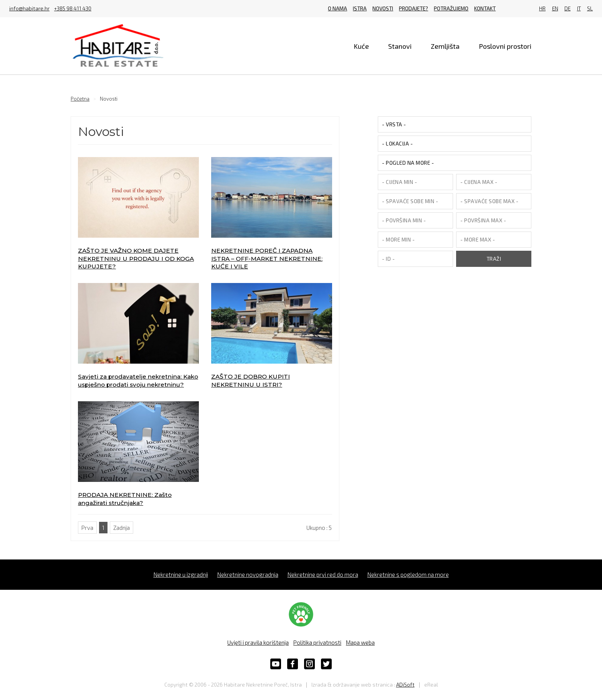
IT (579, 9)
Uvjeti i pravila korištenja (258, 642)
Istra (360, 8)
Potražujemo (451, 8)
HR (542, 9)
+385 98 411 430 (73, 9)
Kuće (361, 46)
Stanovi (400, 46)
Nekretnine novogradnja (248, 574)
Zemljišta (445, 46)
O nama (337, 8)
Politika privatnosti (317, 642)
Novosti (383, 8)
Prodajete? (413, 8)
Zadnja (122, 528)
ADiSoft (405, 685)
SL (590, 9)
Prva (87, 528)
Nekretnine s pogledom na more (408, 574)
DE (567, 9)
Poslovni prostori (505, 46)
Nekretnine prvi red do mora (323, 574)
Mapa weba (360, 642)
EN (555, 9)
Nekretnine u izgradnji (181, 574)
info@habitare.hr (29, 9)
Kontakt (485, 8)
